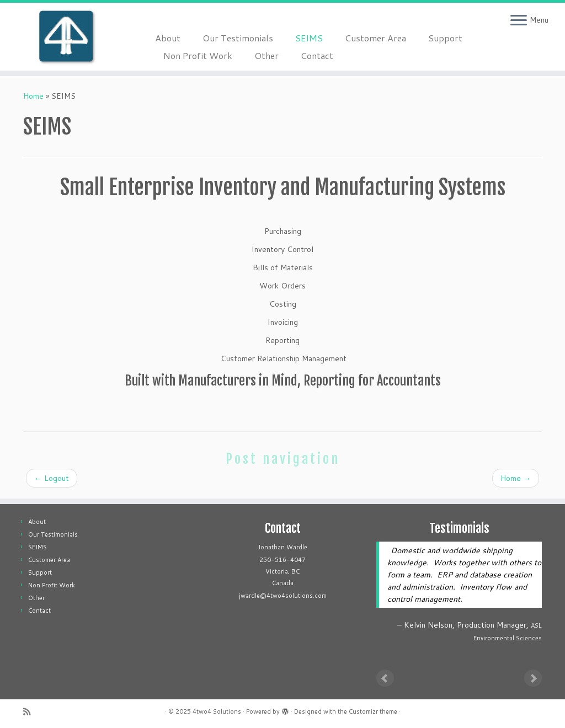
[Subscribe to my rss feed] (30, 712)
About (168, 38)
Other (266, 55)
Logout (52, 478)
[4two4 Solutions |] (66, 36)
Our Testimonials (238, 38)
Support (445, 38)
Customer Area (375, 38)
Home (33, 96)
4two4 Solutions (217, 711)
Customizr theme (373, 711)
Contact (317, 55)
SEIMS (309, 38)
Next (533, 678)
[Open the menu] (519, 21)
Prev (385, 678)
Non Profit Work (198, 55)
